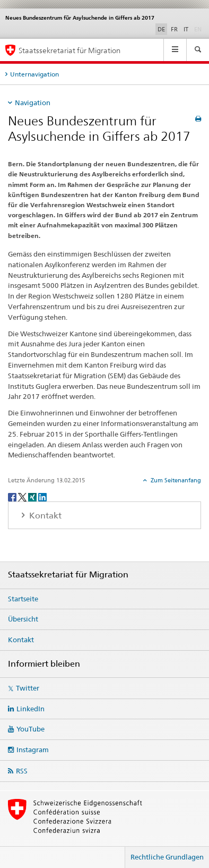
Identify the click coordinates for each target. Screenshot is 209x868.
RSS (22, 771)
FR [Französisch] (174, 29)
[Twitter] (23, 496)
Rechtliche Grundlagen (167, 857)
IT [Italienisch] (186, 29)
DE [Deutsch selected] (161, 29)
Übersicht (23, 619)
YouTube (31, 729)
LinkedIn (31, 709)
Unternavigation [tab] (34, 74)
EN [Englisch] (199, 29)
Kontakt (21, 640)
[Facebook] (13, 496)
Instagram (33, 750)
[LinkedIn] (42, 496)
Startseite (23, 599)
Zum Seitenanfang (175, 480)
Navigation (33, 103)
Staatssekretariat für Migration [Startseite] (69, 50)
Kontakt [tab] (44, 516)
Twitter (28, 688)
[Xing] (33, 496)
